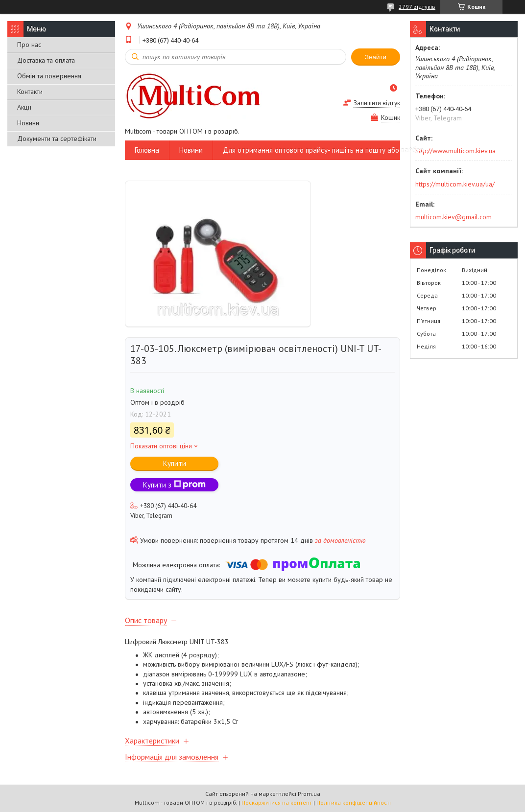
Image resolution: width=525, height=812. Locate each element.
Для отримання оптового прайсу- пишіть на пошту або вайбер (323, 150)
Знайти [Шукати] (376, 57)
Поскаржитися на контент (277, 802)
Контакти (30, 92)
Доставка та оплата (46, 60)
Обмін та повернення (49, 76)
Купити (175, 463)
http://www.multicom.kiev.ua (455, 151)
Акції (24, 107)
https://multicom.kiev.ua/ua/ (455, 184)
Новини (28, 123)
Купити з (174, 485)
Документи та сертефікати (57, 139)
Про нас (29, 45)
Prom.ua (309, 794)
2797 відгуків (417, 7)
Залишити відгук (377, 103)
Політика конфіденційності (354, 802)
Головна (147, 150)
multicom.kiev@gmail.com (453, 217)
